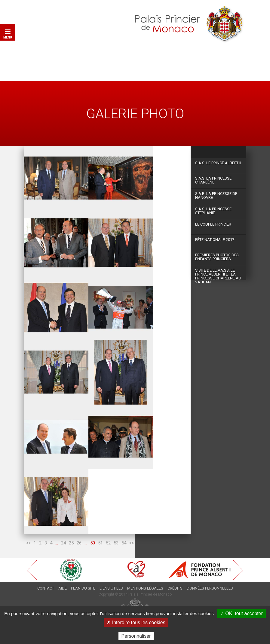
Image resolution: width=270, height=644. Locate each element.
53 (116, 543)
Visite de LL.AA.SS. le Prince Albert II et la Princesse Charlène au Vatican (218, 274)
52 (108, 543)
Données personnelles (210, 588)
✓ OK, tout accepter (241, 613)
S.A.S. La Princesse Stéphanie (213, 211)
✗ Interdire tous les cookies (136, 622)
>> (132, 543)
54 (124, 543)
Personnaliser (136, 636)
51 (100, 543)
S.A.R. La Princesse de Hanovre (216, 196)
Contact (46, 588)
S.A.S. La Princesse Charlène (213, 180)
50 (93, 543)
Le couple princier (213, 224)
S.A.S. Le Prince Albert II (218, 163)
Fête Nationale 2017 (215, 240)
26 (79, 543)
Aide (63, 588)
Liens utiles (111, 588)
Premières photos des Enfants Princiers (217, 257)
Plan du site (83, 588)
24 (63, 543)
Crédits (175, 588)
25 (71, 543)
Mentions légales (145, 588)
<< (28, 543)
